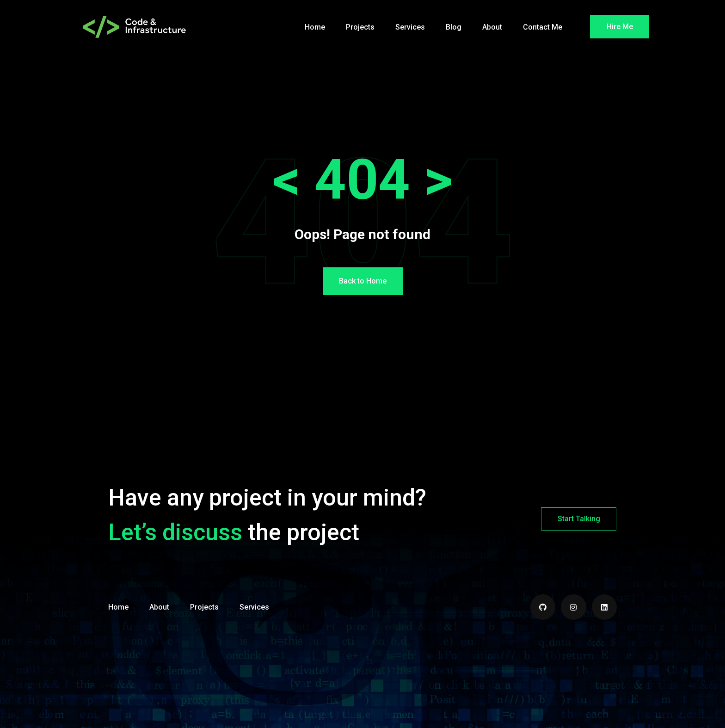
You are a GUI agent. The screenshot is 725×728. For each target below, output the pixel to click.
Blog (454, 27)
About (492, 27)
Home (315, 27)
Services (410, 27)
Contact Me (543, 27)
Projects (360, 27)
